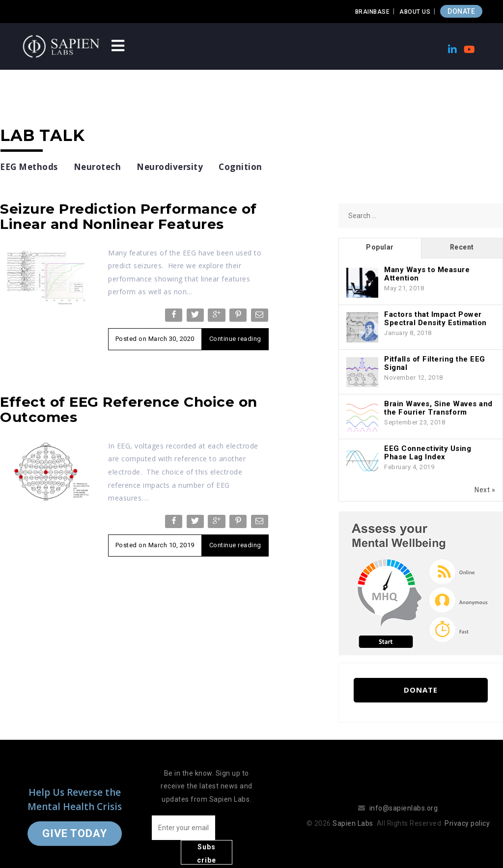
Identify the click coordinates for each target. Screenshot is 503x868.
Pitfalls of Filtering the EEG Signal (435, 363)
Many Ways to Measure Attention (427, 274)
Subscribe (239, 829)
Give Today (75, 821)
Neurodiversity (170, 167)
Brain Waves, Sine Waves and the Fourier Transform (438, 408)
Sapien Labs (353, 811)
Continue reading (235, 339)
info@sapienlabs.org (404, 796)
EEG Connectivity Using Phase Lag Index (428, 453)
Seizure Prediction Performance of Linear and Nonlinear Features (128, 216)
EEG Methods (29, 167)
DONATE (461, 11)
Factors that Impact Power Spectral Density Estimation (435, 319)
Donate (421, 690)
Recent (462, 247)
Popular (380, 247)
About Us (415, 12)
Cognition (240, 167)
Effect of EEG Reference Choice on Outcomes (129, 409)
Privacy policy (467, 811)
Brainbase (373, 12)
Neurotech (98, 167)
